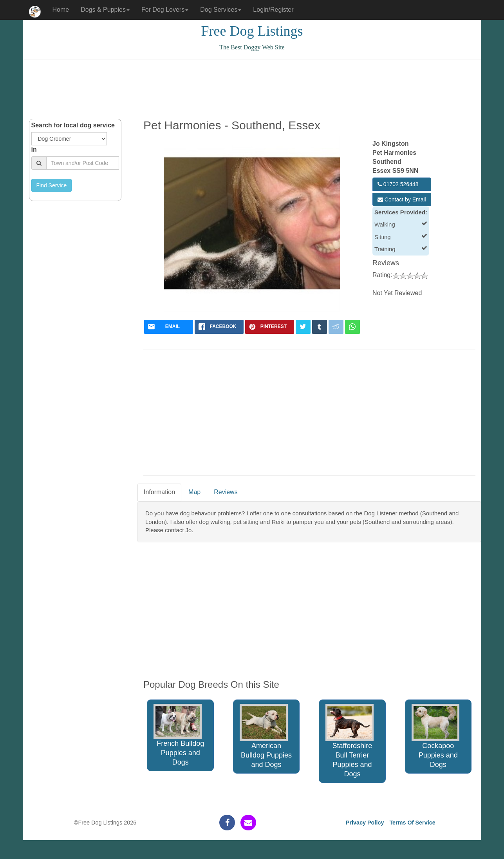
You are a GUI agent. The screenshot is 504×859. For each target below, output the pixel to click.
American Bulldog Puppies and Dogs (266, 736)
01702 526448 (398, 184)
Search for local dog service (73, 125)
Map (194, 492)
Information (159, 492)
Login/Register (273, 10)
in (34, 150)
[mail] (169, 327)
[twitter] (303, 327)
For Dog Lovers (165, 10)
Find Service (52, 185)
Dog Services (221, 10)
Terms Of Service (412, 823)
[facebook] (219, 327)
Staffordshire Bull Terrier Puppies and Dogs (350, 741)
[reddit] (336, 327)
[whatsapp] (352, 327)
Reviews (226, 492)
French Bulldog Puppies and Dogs (179, 735)
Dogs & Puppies (105, 10)
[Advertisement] (252, 89)
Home (61, 10)
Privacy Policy (365, 823)
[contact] (248, 823)
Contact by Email (402, 199)
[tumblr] (320, 327)
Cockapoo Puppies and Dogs (436, 736)
